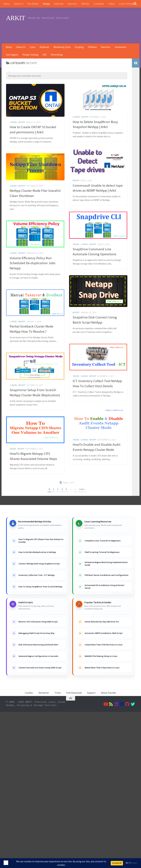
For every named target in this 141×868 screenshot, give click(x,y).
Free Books (33, 4)
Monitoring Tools (62, 47)
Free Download (74, 693)
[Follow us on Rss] (111, 704)
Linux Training (126, 4)
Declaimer (44, 693)
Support (91, 693)
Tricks (58, 693)
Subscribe (59, 4)
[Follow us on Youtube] (106, 704)
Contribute (99, 4)
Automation (120, 47)
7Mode (76, 275)
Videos (112, 4)
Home (7, 4)
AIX (45, 55)
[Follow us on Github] (127, 704)
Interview (72, 4)
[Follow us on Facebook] (122, 704)
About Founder (109, 693)
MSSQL (85, 4)
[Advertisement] (80, 31)
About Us (18, 4)
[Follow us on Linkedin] (116, 704)
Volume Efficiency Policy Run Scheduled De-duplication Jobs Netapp (33, 294)
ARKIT (16, 18)
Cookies (29, 693)
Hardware (44, 47)
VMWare (92, 47)
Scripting (79, 47)
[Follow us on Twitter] (133, 704)
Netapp (46, 4)
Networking (57, 55)
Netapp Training (30, 55)
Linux (33, 47)
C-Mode (13, 122)
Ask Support (12, 55)
